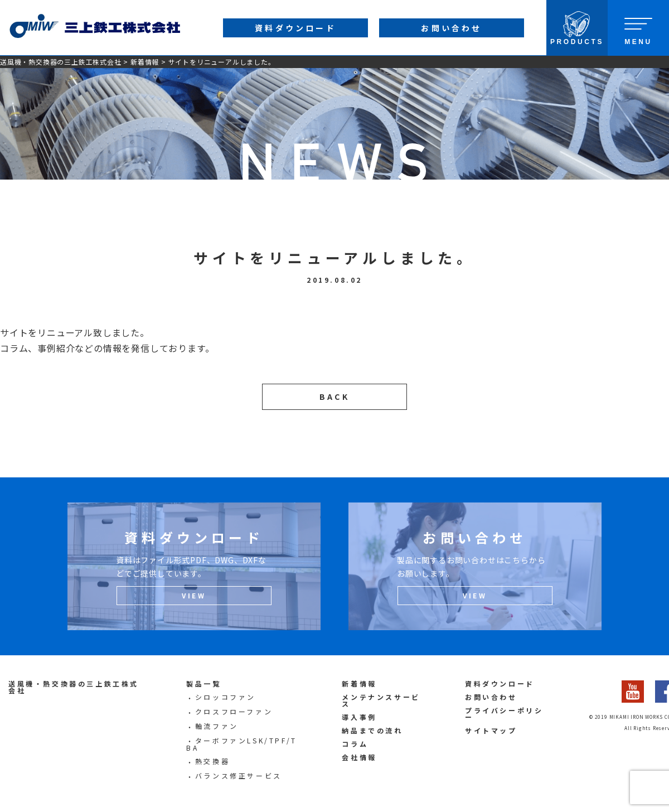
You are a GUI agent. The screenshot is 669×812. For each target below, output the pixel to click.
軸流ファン (217, 726)
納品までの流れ (372, 730)
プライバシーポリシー (504, 714)
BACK (334, 397)
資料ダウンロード (500, 683)
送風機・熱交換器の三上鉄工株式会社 (61, 62)
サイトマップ (491, 730)
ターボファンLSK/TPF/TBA (242, 744)
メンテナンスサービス (381, 700)
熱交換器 (212, 761)
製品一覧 (203, 683)
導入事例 (359, 717)
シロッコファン (226, 697)
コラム (355, 744)
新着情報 (145, 62)
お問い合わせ (491, 697)
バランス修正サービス (239, 775)
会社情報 (359, 757)
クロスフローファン (234, 711)
